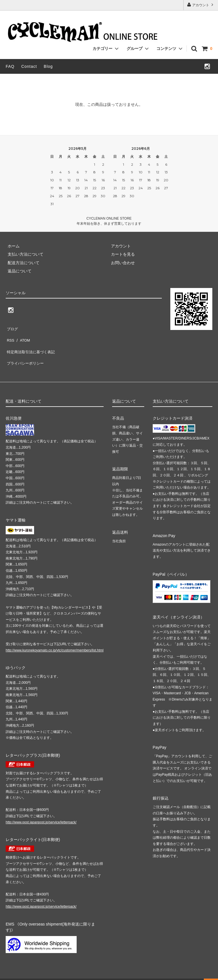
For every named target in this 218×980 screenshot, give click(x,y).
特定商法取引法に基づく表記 (32, 344)
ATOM (23, 336)
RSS (10, 336)
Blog (48, 66)
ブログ (12, 327)
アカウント (201, 5)
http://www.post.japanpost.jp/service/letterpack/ (41, 809)
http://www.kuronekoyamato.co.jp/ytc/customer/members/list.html (55, 638)
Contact (29, 66)
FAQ (10, 66)
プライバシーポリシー (26, 352)
